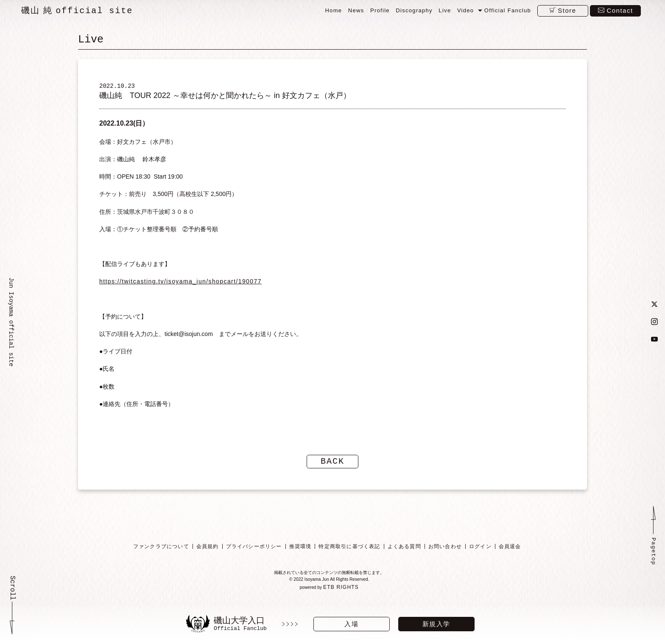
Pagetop (653, 562)
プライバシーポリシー (254, 554)
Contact (620, 10)
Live (445, 10)
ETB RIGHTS (343, 597)
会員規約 (207, 554)
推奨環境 (300, 554)
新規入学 (436, 624)
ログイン (480, 554)
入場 (351, 624)
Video (466, 10)
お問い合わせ (445, 554)
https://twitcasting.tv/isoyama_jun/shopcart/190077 (180, 289)
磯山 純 (77, 11)
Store (567, 10)
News (356, 10)
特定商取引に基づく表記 (349, 554)
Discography (414, 10)
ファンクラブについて (161, 554)
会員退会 (510, 554)
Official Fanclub (508, 10)
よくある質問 (404, 554)
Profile (380, 10)
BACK (332, 469)
